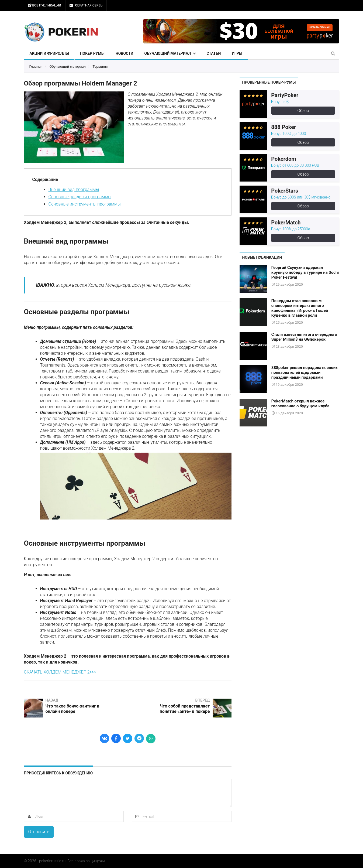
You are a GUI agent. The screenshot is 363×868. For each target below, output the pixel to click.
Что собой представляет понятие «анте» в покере (185, 709)
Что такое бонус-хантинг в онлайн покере (72, 709)
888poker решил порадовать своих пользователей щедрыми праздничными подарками (305, 372)
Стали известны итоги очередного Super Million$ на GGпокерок (304, 337)
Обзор (303, 111)
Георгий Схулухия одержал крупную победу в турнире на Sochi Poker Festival (305, 272)
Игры (237, 53)
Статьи (214, 53)
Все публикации (45, 5)
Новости (125, 53)
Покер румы (92, 53)
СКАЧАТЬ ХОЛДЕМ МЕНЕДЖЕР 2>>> (60, 672)
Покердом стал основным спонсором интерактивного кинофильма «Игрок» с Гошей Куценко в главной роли (300, 308)
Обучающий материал (168, 53)
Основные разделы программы (80, 197)
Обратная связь (86, 5)
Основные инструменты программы (85, 204)
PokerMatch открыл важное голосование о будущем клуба (300, 403)
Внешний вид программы (74, 189)
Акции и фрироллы (49, 53)
